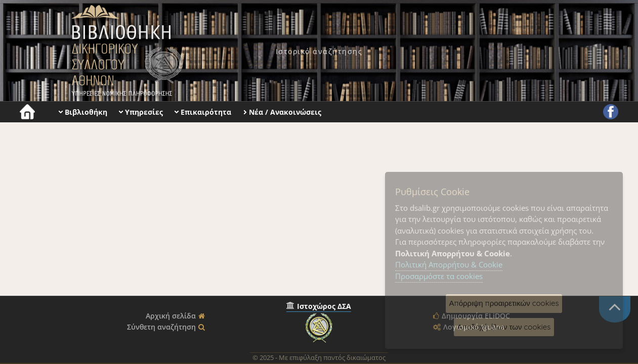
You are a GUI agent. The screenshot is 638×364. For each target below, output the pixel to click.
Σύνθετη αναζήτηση (161, 327)
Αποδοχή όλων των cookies (504, 327)
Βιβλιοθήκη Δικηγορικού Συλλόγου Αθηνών (125, 51)
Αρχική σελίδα (171, 316)
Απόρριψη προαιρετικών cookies (504, 303)
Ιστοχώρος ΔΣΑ (324, 306)
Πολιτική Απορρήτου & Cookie (449, 264)
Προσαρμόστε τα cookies (439, 276)
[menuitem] (319, 51)
